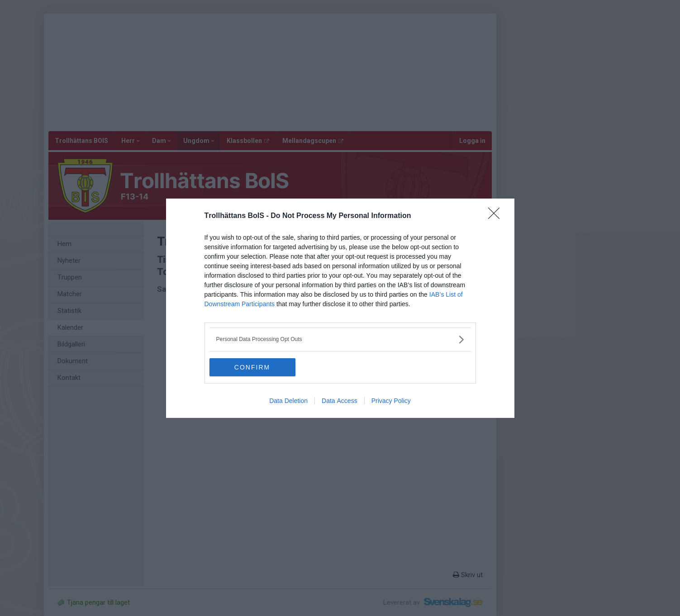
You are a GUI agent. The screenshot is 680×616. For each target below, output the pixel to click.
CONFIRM (252, 367)
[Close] (497, 216)
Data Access (340, 401)
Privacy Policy (391, 401)
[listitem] (340, 339)
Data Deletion (288, 401)
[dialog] (340, 308)
